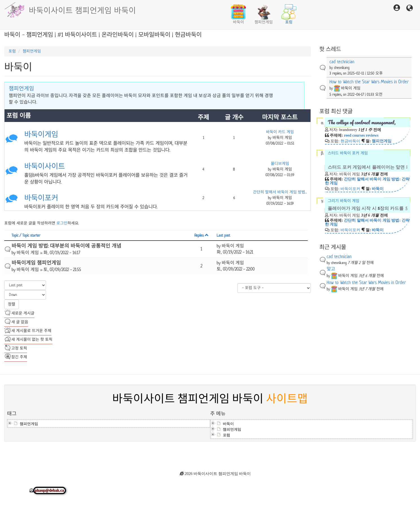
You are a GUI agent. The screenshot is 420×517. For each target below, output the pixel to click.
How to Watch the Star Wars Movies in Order (369, 82)
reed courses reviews (361, 135)
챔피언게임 (264, 14)
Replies (202, 235)
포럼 (289, 14)
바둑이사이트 (45, 166)
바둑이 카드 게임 (280, 132)
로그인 (62, 223)
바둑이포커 (41, 198)
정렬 (12, 304)
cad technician (342, 62)
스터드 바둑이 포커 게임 (368, 160)
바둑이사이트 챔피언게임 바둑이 (82, 10)
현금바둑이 (350, 141)
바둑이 (238, 14)
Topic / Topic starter (26, 235)
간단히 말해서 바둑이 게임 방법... (280, 192)
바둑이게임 (41, 135)
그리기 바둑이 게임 (368, 205)
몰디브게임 (280, 164)
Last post (223, 235)
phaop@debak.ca (50, 490)
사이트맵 (287, 399)
